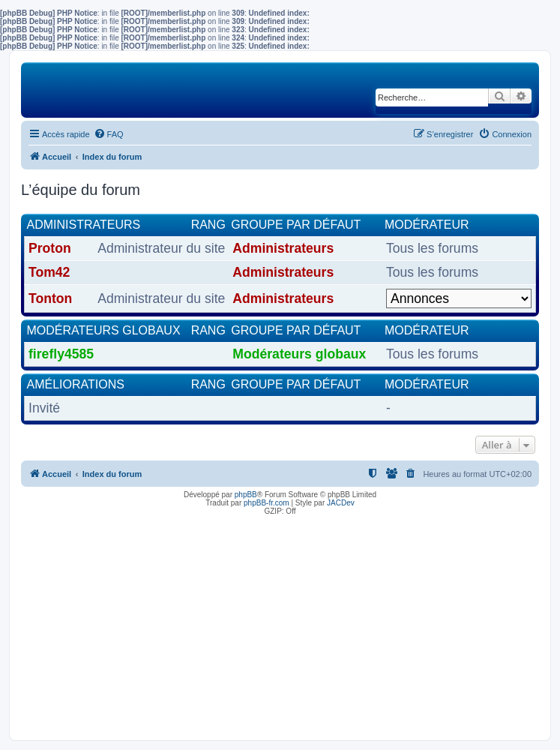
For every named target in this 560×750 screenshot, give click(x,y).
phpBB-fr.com (267, 503)
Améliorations (76, 384)
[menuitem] (109, 134)
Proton (50, 248)
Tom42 (49, 272)
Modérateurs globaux (104, 330)
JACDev (341, 503)
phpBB (246, 495)
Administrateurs (84, 225)
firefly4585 (61, 354)
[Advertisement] (280, 624)
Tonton (50, 298)
